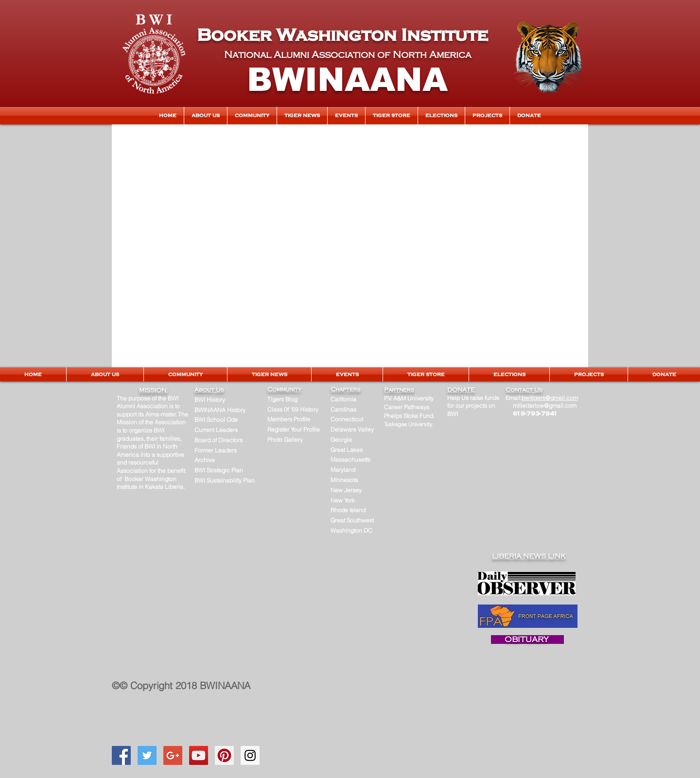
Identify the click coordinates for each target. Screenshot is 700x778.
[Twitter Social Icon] (147, 755)
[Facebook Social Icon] (121, 755)
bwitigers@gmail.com (550, 398)
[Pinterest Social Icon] (224, 755)
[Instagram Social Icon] (250, 755)
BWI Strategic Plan (219, 470)
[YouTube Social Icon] (199, 755)
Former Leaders (216, 450)
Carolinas (343, 409)
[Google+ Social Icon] (173, 755)
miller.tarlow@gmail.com (545, 406)
